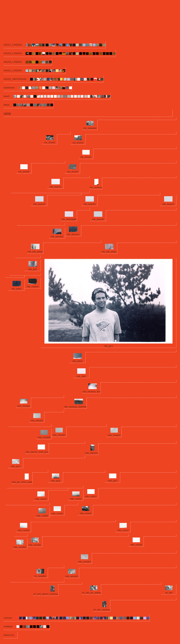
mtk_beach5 (98, 219)
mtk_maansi (33, 287)
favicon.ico (9, 635)
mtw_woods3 (84, 562)
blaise (6, 105)
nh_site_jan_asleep (92, 593)
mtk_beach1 (56, 187)
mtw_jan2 (113, 481)
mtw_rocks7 (123, 530)
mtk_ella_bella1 (109, 252)
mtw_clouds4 (59, 435)
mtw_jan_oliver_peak (22, 482)
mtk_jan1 (109, 346)
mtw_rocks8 (23, 530)
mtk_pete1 (16, 289)
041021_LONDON (13, 71)
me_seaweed (90, 128)
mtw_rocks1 (91, 496)
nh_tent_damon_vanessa (46, 594)
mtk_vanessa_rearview (75, 407)
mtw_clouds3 (114, 435)
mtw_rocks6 (42, 516)
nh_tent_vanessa (102, 610)
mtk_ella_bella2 (35, 252)
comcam (8, 618)
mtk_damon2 (57, 237)
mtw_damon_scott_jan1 (37, 452)
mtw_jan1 (16, 466)
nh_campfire (40, 576)
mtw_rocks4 (85, 513)
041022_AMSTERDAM (15, 79)
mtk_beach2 (168, 204)
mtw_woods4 (72, 576)
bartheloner (9, 88)
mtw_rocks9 (136, 545)
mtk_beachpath (69, 219)
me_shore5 (24, 172)
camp (7, 113)
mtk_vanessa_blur (92, 392)
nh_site (169, 593)
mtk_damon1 (73, 234)
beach (7, 96)
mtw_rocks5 (57, 514)
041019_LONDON (13, 62)
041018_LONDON (13, 53)
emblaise (8, 626)
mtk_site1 (81, 376)
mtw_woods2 (20, 547)
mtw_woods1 (35, 545)
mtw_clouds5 (44, 437)
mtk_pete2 (77, 361)
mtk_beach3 (90, 204)
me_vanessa (96, 187)
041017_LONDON (13, 45)
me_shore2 (50, 143)
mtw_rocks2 (76, 499)
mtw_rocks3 (41, 499)
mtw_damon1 (92, 453)
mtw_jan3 (56, 481)
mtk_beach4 (39, 204)
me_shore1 (78, 143)
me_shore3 (86, 157)
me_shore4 (72, 172)
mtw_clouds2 (37, 421)
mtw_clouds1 (24, 406)
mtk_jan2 (33, 269)
